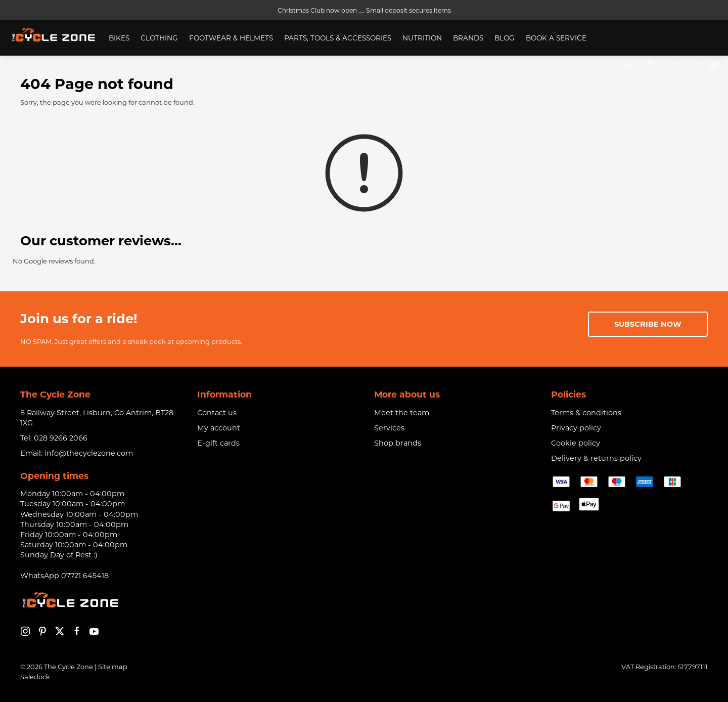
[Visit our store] (649, 64)
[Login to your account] (628, 64)
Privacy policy (576, 428)
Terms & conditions (586, 413)
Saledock (35, 677)
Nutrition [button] (422, 38)
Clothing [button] (159, 38)
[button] (670, 64)
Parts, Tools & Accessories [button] (338, 38)
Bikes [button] (119, 38)
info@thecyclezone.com (89, 453)
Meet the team (402, 413)
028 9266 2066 (61, 438)
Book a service (556, 38)
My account (219, 428)
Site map (113, 667)
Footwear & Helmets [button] (231, 38)
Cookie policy (576, 443)
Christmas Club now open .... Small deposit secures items (364, 10)
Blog (505, 38)
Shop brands (398, 443)
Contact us (217, 413)
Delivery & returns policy (596, 458)
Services (389, 428)
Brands (468, 38)
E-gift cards (218, 443)
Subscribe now (648, 324)
